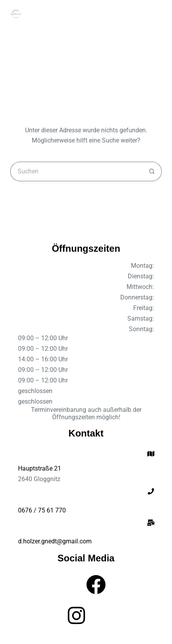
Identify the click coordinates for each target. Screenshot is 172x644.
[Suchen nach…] (76, 171)
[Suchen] (143, 14)
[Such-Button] (152, 171)
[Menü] (158, 14)
